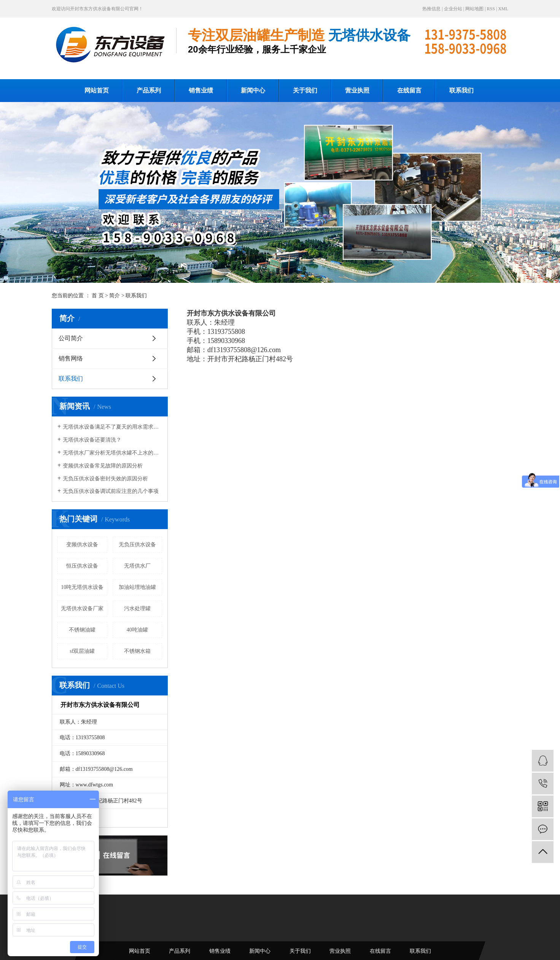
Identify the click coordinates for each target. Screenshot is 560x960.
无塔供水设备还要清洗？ (92, 440)
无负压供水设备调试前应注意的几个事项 (111, 491)
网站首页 (97, 90)
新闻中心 (253, 90)
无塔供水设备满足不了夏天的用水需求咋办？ (112, 427)
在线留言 (409, 90)
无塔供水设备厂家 (82, 608)
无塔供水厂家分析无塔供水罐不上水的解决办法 (112, 453)
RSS (491, 9)
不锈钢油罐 (82, 630)
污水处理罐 (137, 608)
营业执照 (357, 90)
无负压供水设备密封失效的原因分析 (105, 479)
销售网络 (71, 358)
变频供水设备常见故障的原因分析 (103, 466)
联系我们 (461, 90)
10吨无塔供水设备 (82, 587)
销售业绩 (201, 90)
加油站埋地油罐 (137, 587)
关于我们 (305, 90)
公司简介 (71, 338)
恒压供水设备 (82, 566)
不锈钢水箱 (137, 651)
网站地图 (474, 9)
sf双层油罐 (82, 651)
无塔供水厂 (137, 566)
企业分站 (453, 9)
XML (503, 9)
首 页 (98, 296)
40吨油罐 (137, 630)
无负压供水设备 (137, 545)
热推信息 (431, 9)
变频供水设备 (82, 545)
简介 (115, 296)
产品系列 (149, 90)
